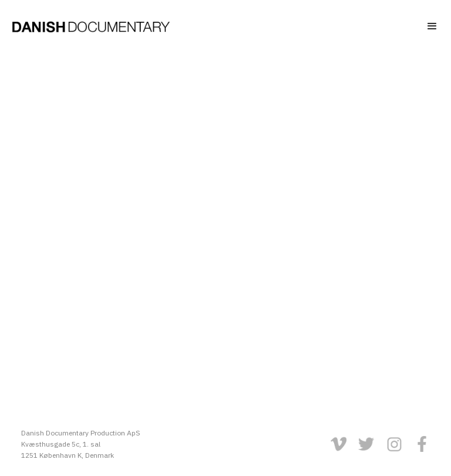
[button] (413, 24)
